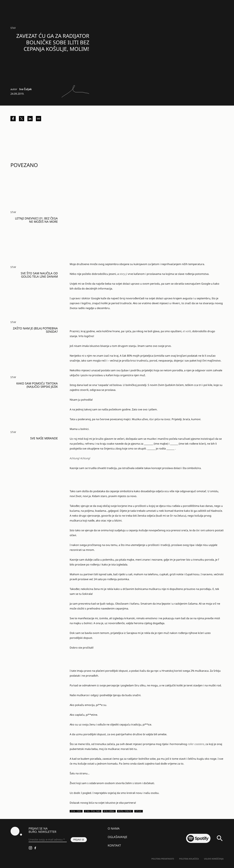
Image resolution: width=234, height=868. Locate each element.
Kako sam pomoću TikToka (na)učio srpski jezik (37, 385)
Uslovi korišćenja (214, 859)
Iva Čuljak (25, 89)
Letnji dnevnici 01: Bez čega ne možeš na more (36, 220)
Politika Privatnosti (163, 859)
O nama (114, 828)
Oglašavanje (117, 837)
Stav (13, 28)
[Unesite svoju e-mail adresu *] (48, 840)
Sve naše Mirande (44, 438)
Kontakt (114, 845)
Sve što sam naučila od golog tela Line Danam (39, 275)
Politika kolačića (189, 859)
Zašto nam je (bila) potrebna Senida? (35, 330)
